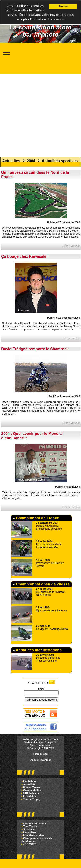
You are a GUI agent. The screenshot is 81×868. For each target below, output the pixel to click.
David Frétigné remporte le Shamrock (35, 349)
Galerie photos (32, 790)
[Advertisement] (39, 113)
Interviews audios (34, 835)
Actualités (29, 784)
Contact (46, 760)
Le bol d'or (30, 796)
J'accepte (63, 6)
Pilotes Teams (32, 787)
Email (41, 689)
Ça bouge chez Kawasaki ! (25, 256)
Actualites (11, 161)
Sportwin (29, 829)
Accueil (35, 760)
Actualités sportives (60, 161)
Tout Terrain (30, 827)
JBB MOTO (30, 844)
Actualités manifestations (37, 650)
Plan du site (40, 754)
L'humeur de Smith (35, 824)
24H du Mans (31, 793)
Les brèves (30, 781)
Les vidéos (30, 832)
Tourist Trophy (32, 799)
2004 (31, 161)
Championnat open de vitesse (41, 584)
